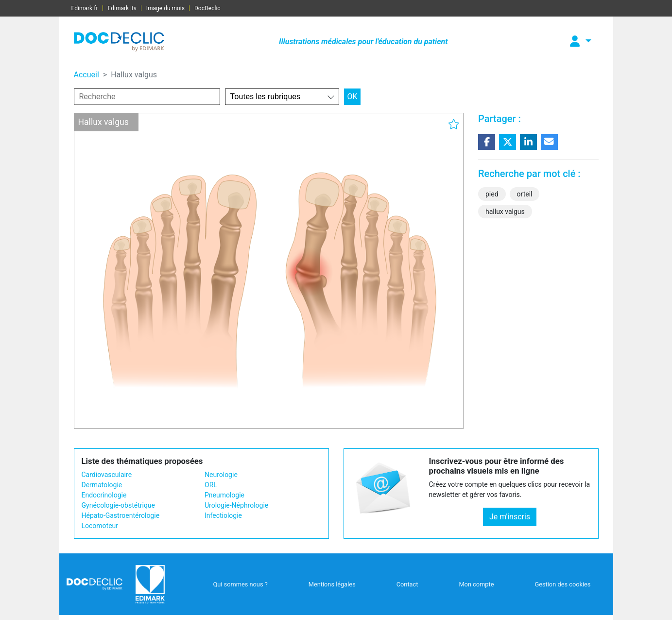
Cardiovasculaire (107, 475)
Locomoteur (100, 526)
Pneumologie (224, 495)
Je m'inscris (510, 517)
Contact (407, 584)
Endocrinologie (104, 495)
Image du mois (165, 8)
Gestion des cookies (562, 584)
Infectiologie (223, 515)
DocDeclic (207, 8)
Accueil (86, 75)
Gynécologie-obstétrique (118, 505)
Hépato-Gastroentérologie (121, 515)
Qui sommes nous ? (240, 584)
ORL (211, 485)
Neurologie (221, 475)
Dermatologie (102, 485)
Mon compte (476, 584)
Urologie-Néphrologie (236, 505)
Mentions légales (332, 584)
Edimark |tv (122, 8)
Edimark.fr (85, 8)
